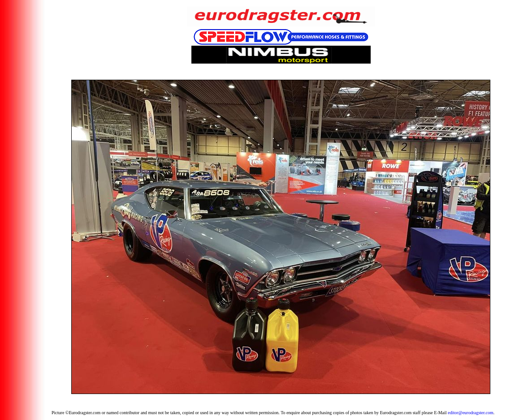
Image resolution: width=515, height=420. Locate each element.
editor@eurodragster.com (471, 413)
